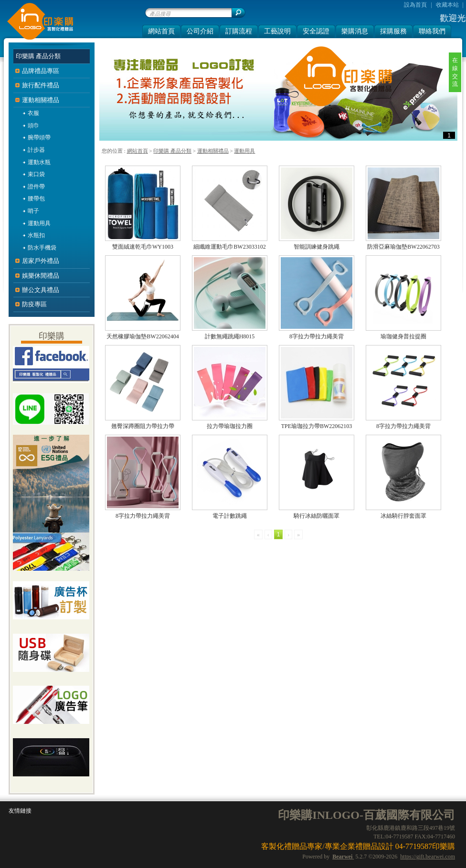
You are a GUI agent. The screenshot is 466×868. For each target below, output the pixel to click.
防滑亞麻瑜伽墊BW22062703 (403, 247)
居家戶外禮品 (41, 261)
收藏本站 (447, 5)
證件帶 (36, 187)
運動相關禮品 (213, 151)
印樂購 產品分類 (172, 151)
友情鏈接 (20, 811)
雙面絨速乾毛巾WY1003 (143, 247)
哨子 (33, 211)
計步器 (36, 150)
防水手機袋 (42, 248)
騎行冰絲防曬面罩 (317, 516)
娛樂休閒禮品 (41, 276)
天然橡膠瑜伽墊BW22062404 (143, 336)
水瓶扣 (36, 235)
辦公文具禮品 (41, 290)
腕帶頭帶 (39, 137)
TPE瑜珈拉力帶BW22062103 (317, 426)
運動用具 (244, 151)
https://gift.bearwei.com (428, 857)
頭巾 (33, 125)
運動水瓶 (39, 162)
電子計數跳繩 (230, 516)
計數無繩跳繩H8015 (230, 336)
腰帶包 (36, 199)
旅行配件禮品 (41, 85)
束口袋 (36, 174)
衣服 (33, 113)
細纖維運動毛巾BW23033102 (229, 247)
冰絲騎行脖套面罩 (403, 516)
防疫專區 (34, 304)
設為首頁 (415, 5)
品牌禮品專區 (41, 71)
